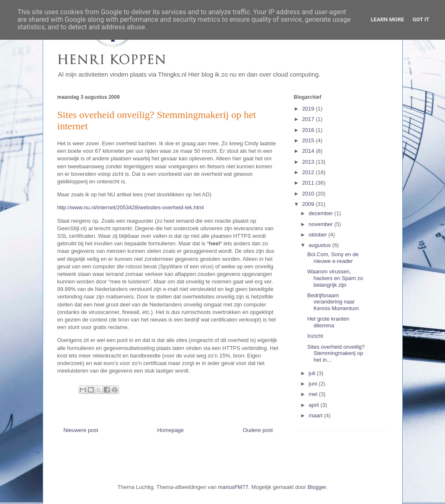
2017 (309, 119)
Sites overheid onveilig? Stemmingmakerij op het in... (336, 353)
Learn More (388, 19)
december (321, 213)
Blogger (317, 487)
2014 (309, 151)
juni (314, 384)
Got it (421, 19)
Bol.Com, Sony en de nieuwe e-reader (333, 258)
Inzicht (315, 336)
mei (314, 394)
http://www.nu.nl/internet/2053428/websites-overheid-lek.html (131, 207)
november (321, 224)
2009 (309, 204)
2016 (309, 130)
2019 (309, 109)
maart (316, 415)
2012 (309, 172)
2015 (309, 140)
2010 (309, 194)
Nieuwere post (81, 430)
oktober (318, 235)
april (314, 405)
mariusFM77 (233, 487)
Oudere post (258, 430)
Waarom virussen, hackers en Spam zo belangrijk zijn (335, 278)
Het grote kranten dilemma (328, 322)
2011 (309, 183)
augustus (320, 245)
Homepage (170, 430)
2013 (309, 162)
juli (313, 373)
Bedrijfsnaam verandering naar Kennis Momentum (333, 302)
